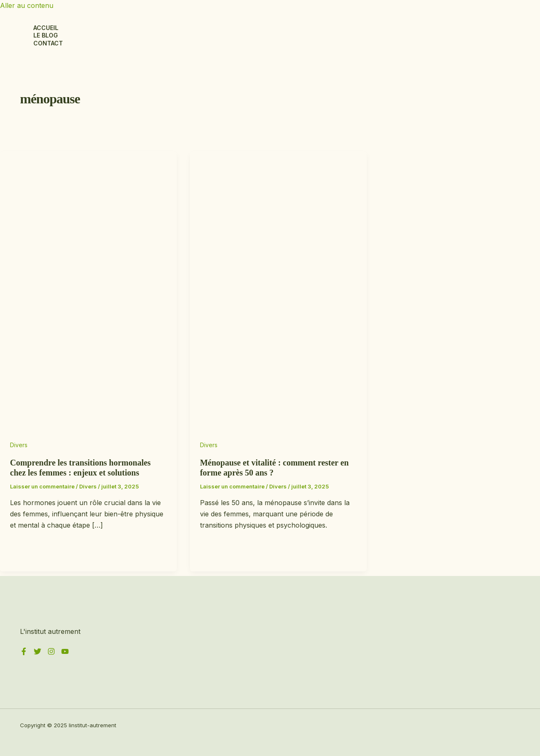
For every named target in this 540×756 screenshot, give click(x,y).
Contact (48, 43)
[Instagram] (51, 653)
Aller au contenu (27, 5)
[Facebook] (24, 653)
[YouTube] (65, 653)
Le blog (46, 35)
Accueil (46, 28)
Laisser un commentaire (42, 486)
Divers (19, 445)
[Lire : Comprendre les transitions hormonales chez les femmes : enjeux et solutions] (88, 433)
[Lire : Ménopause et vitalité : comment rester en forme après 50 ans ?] (278, 433)
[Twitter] (37, 653)
